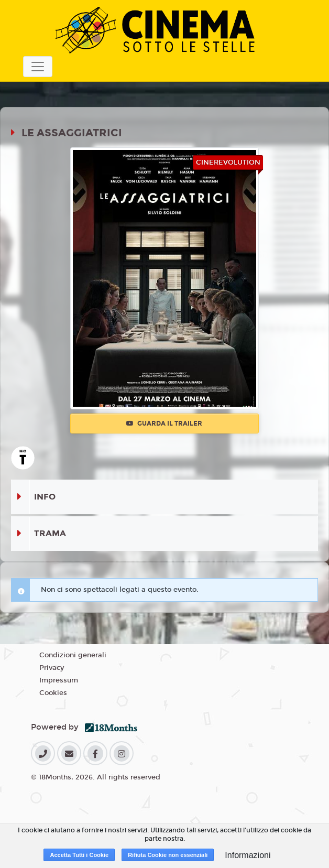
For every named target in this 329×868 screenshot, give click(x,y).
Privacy (52, 668)
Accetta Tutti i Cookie (79, 855)
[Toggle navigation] (38, 67)
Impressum (59, 680)
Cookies (53, 693)
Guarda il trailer (164, 424)
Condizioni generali (73, 655)
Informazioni (248, 855)
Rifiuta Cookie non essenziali (168, 855)
